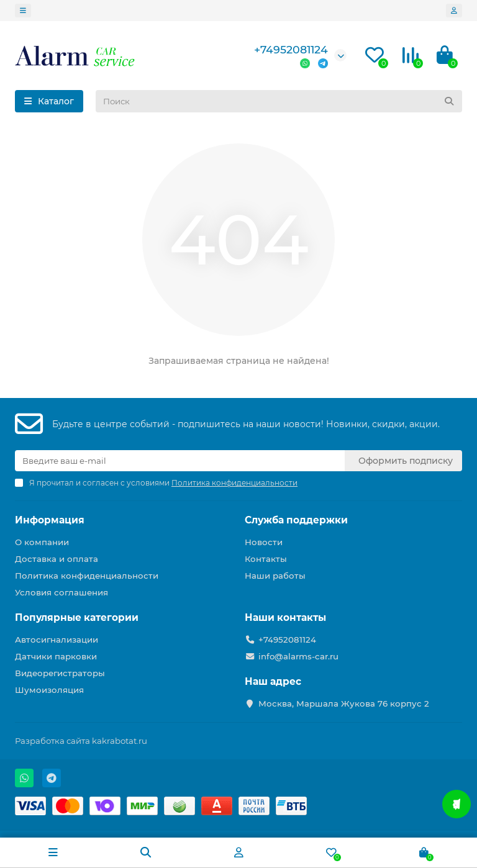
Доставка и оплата (57, 559)
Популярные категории (77, 617)
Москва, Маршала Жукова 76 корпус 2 (344, 703)
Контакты (266, 559)
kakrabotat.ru (120, 741)
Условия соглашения (61, 592)
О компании (42, 542)
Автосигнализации (57, 640)
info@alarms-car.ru (298, 656)
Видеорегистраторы (60, 673)
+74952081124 (291, 49)
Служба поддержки (296, 520)
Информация (50, 520)
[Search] (279, 101)
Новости (264, 542)
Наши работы (275, 576)
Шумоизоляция (49, 690)
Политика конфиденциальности (87, 576)
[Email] (180, 461)
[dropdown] (23, 11)
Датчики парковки (56, 656)
